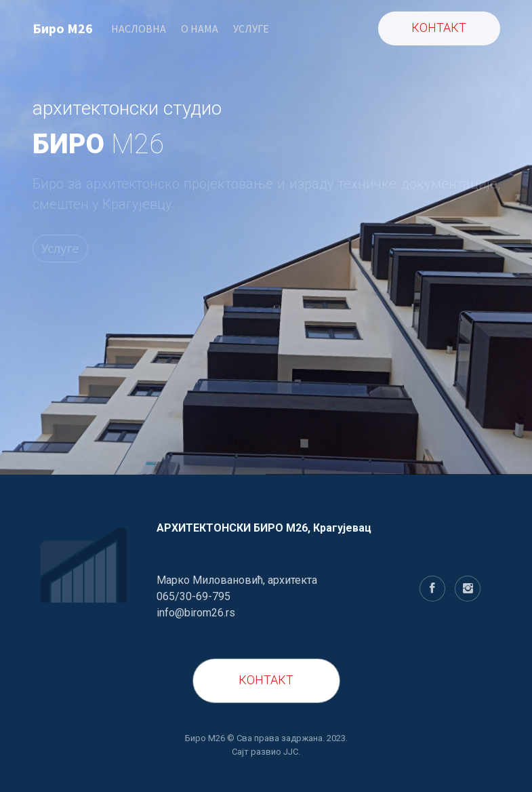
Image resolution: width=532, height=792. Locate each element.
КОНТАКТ (266, 680)
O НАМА (200, 28)
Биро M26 (63, 28)
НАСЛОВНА (139, 28)
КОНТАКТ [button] (439, 27)
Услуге (60, 248)
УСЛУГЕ (251, 28)
